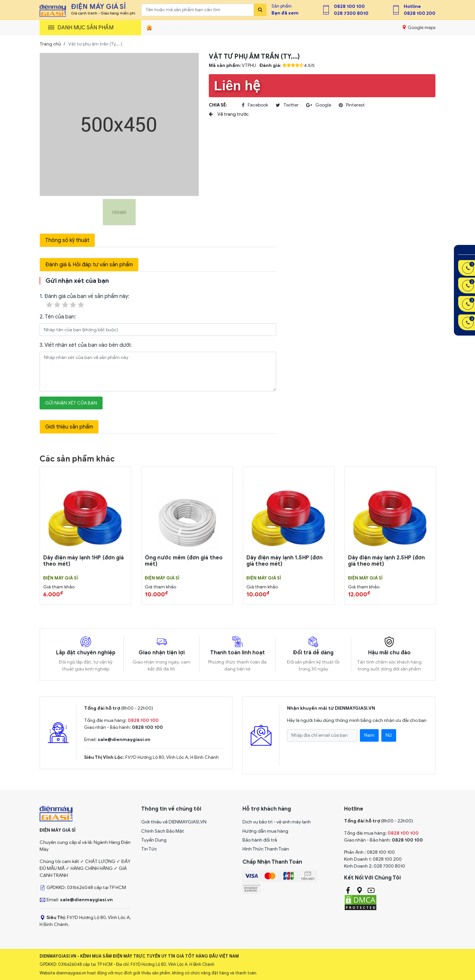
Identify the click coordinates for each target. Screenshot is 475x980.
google (319, 105)
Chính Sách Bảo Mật (163, 831)
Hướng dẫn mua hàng (265, 831)
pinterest (352, 105)
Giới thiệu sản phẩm (69, 427)
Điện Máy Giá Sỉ (61, 578)
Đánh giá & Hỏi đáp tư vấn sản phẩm (89, 265)
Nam (369, 735)
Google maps (419, 27)
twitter (287, 105)
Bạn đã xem (285, 13)
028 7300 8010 (351, 13)
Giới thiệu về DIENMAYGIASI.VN (174, 822)
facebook (255, 105)
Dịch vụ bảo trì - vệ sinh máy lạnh (277, 822)
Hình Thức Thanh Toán (266, 849)
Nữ (389, 735)
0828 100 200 (420, 13)
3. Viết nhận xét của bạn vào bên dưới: (86, 345)
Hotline (412, 6)
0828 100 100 (349, 6)
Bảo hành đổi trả (260, 840)
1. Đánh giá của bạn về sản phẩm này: (84, 301)
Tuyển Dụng (154, 840)
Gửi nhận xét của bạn (71, 403)
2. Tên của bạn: (58, 317)
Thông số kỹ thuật (67, 240)
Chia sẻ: (218, 105)
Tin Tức (149, 849)
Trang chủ (50, 44)
